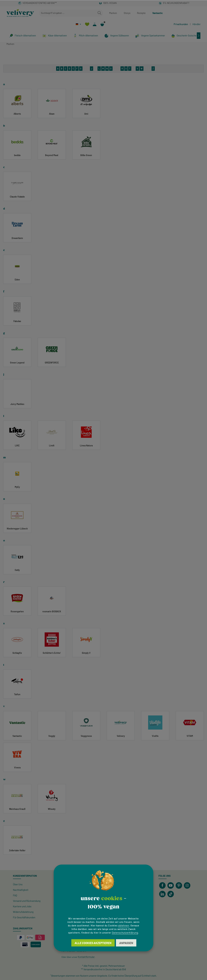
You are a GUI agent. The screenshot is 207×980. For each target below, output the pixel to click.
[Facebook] (162, 885)
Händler (196, 24)
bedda (17, 155)
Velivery (121, 736)
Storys (127, 13)
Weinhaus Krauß (17, 809)
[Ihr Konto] (95, 24)
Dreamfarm (17, 238)
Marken (113, 13)
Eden (17, 280)
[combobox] (67, 13)
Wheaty (52, 809)
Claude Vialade (17, 197)
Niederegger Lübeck (17, 529)
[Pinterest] (179, 885)
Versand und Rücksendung (27, 901)
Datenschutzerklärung (125, 933)
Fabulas (17, 321)
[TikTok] (171, 894)
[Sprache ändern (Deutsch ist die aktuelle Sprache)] (78, 24)
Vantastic (158, 13)
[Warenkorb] (102, 24)
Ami (86, 114)
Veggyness (86, 736)
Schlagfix (17, 653)
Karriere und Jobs (22, 906)
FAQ (15, 895)
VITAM (190, 736)
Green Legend (17, 363)
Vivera (17, 768)
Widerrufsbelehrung (23, 912)
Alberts (17, 114)
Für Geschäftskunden (24, 917)
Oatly (17, 570)
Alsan (52, 114)
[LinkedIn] (162, 894)
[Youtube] (171, 885)
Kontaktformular (86, 957)
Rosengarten (17, 611)
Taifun (17, 694)
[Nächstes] (199, 36)
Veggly (52, 736)
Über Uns (18, 884)
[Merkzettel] (87, 24)
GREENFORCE (52, 363)
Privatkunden (181, 24)
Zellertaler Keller (17, 850)
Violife (155, 736)
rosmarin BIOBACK (52, 611)
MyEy (17, 487)
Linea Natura (86, 445)
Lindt (52, 445)
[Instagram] (187, 885)
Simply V (86, 653)
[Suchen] (99, 13)
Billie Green (86, 155)
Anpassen (126, 943)
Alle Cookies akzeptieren (93, 943)
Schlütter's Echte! (52, 653)
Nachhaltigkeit (21, 890)
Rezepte (141, 13)
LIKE (17, 445)
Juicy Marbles (17, 404)
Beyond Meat (52, 155)
